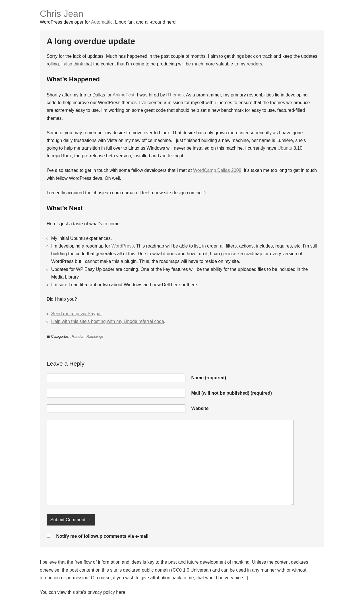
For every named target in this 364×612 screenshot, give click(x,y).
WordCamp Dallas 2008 (217, 170)
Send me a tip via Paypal (76, 314)
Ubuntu (285, 148)
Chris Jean (62, 14)
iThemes (175, 95)
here (121, 592)
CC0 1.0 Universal (191, 570)
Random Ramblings (88, 336)
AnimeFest (123, 95)
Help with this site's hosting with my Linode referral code (108, 321)
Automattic (102, 22)
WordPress (123, 246)
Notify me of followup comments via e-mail (102, 536)
